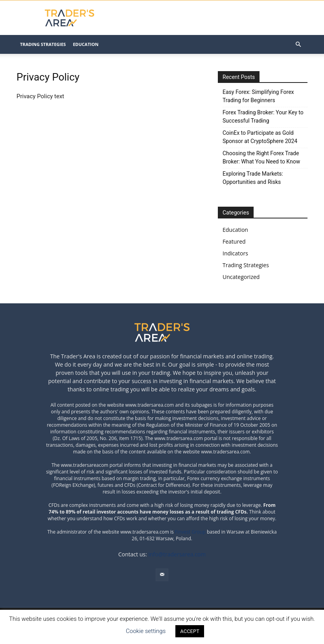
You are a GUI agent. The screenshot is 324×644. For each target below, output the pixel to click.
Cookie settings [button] (146, 631)
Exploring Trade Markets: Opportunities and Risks (253, 178)
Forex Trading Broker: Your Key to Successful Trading (263, 117)
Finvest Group (191, 532)
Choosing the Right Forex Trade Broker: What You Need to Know (261, 157)
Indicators (235, 253)
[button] (298, 45)
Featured (234, 241)
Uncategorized (241, 277)
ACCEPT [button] (190, 631)
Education (86, 44)
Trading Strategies (43, 44)
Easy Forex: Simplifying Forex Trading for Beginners (258, 96)
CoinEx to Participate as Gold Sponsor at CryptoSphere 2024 (260, 137)
